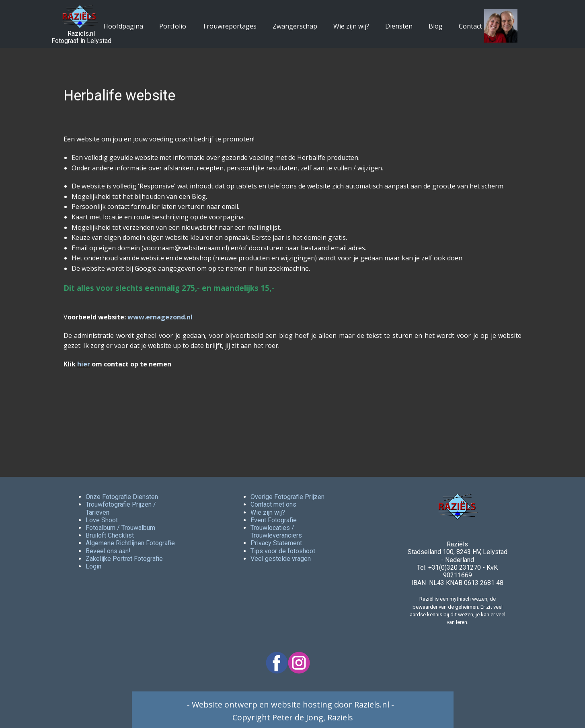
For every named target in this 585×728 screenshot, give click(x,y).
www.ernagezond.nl (160, 317)
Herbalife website (119, 96)
